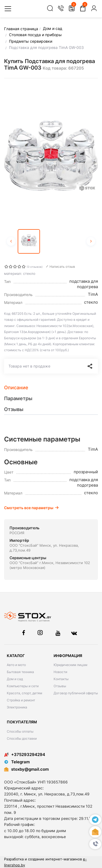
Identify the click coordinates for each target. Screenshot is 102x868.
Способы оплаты (20, 731)
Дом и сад (15, 679)
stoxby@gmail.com (30, 769)
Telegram (17, 762)
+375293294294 (25, 755)
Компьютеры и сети (23, 686)
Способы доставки (22, 738)
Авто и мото (16, 665)
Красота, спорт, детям (24, 693)
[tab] (51, 388)
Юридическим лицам (70, 665)
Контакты (61, 679)
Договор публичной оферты (76, 693)
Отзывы (60, 686)
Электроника (17, 707)
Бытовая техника (20, 672)
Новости (60, 672)
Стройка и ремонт (21, 700)
